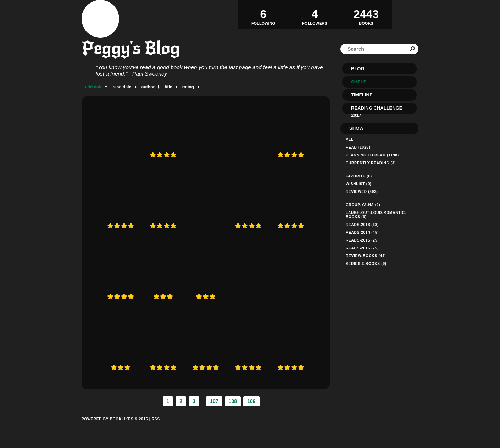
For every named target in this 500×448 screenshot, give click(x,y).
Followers (315, 15)
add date (94, 87)
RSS (156, 419)
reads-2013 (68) (362, 225)
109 (251, 401)
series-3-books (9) (366, 264)
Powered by (115, 427)
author (148, 87)
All (350, 140)
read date (122, 87)
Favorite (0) (359, 176)
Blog (358, 69)
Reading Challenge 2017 (377, 110)
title (168, 87)
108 (233, 401)
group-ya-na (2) (363, 205)
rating (188, 87)
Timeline (362, 95)
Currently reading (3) (371, 163)
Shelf (359, 82)
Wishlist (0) (359, 184)
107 (214, 401)
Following (263, 15)
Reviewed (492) (362, 192)
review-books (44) (366, 256)
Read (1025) (358, 147)
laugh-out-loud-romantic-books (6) (376, 215)
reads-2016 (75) (362, 248)
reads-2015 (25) (362, 240)
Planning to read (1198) (372, 155)
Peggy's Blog (131, 48)
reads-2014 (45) (362, 233)
